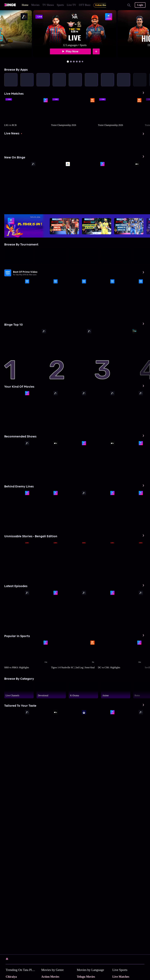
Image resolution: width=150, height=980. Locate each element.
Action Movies (50, 977)
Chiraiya (11, 977)
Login (140, 5)
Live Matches (121, 977)
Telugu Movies (86, 977)
